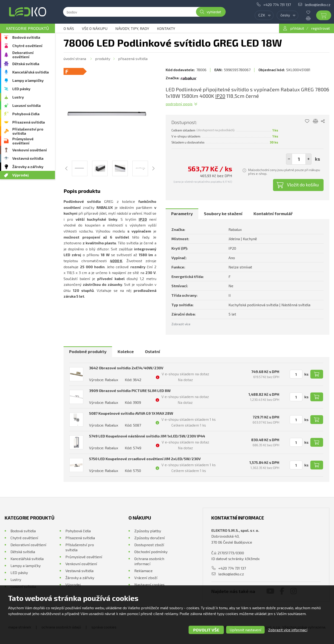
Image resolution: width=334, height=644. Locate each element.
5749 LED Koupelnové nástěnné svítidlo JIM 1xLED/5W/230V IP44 (147, 436)
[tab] (182, 214)
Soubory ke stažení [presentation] (223, 214)
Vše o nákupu (95, 28)
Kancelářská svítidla (31, 72)
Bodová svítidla (26, 37)
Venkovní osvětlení (30, 150)
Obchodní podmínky (151, 552)
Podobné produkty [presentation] (88, 351)
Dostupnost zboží (149, 545)
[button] (308, 159)
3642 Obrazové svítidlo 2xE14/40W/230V (126, 368)
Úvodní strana (75, 59)
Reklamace (143, 571)
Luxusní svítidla (26, 105)
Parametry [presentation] (182, 214)
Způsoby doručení (149, 538)
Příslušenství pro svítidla (28, 131)
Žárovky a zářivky (28, 167)
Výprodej (21, 175)
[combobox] (264, 15)
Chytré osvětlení (27, 46)
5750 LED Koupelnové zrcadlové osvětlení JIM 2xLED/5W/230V (145, 459)
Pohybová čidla (26, 114)
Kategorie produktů (27, 28)
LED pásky (21, 89)
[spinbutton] (299, 159)
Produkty (103, 59)
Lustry (18, 97)
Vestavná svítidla (28, 158)
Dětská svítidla (26, 64)
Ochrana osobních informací (149, 561)
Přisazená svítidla (29, 122)
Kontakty (166, 28)
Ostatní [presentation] (153, 351)
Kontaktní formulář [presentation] (273, 214)
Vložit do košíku (303, 185)
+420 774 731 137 (277, 5)
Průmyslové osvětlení (23, 141)
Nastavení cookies (149, 585)
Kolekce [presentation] (126, 351)
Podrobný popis (179, 104)
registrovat (320, 28)
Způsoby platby (148, 531)
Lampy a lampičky (28, 80)
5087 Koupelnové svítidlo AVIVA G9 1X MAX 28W (131, 413)
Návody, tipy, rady (132, 28)
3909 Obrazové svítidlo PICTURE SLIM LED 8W (130, 391)
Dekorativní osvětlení (23, 55)
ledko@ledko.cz (318, 5)
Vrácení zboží (146, 578)
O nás (69, 28)
